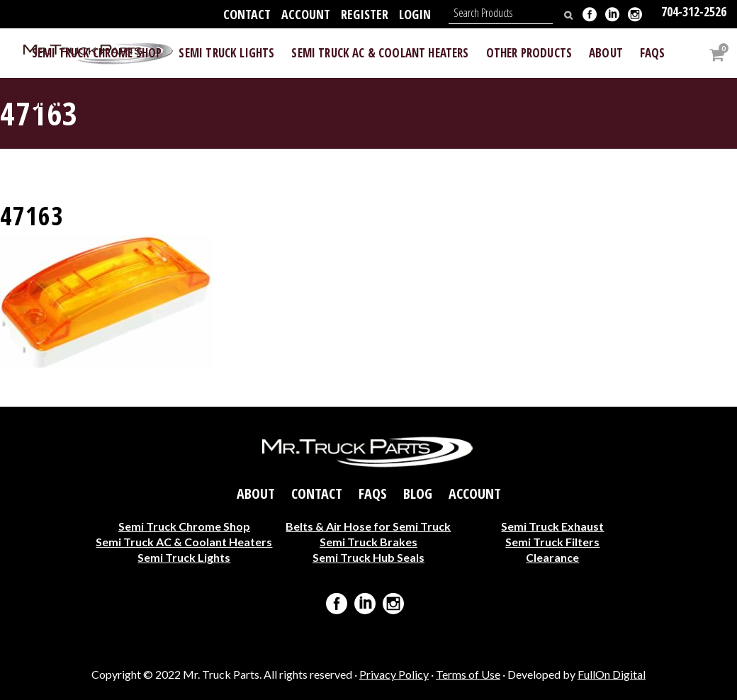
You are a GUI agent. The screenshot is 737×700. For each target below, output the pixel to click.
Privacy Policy (394, 674)
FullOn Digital (612, 674)
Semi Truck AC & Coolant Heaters (184, 541)
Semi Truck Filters (552, 541)
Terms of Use (468, 674)
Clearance (552, 557)
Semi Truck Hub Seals (368, 557)
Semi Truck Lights (184, 557)
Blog (418, 493)
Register (365, 14)
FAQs (373, 493)
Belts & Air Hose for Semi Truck (368, 525)
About (256, 493)
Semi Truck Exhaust (552, 525)
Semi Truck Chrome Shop (184, 525)
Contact (247, 14)
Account (306, 14)
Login (415, 14)
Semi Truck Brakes (368, 541)
